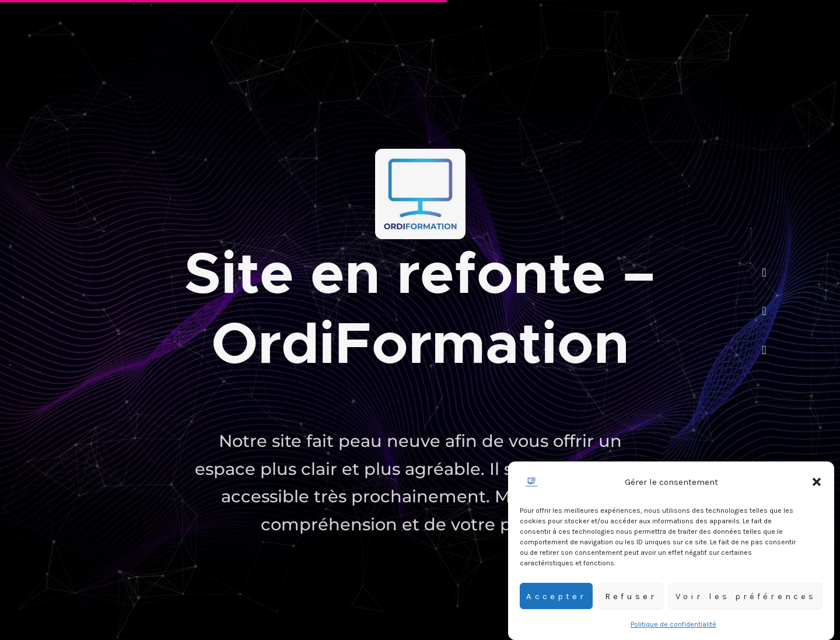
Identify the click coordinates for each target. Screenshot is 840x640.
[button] (817, 485)
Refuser (631, 599)
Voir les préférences (746, 599)
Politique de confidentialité (673, 628)
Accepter (556, 599)
